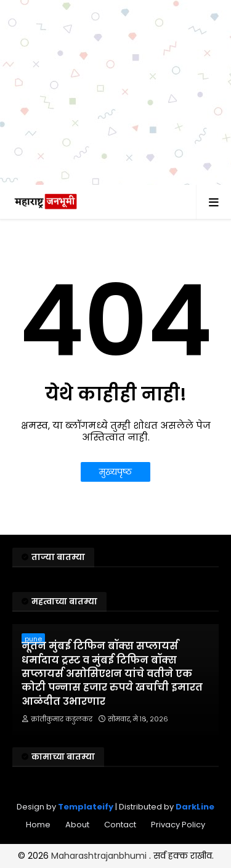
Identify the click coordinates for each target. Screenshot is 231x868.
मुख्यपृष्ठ (115, 472)
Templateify (86, 807)
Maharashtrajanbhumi (100, 856)
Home (38, 825)
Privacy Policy (178, 825)
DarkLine (195, 807)
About (77, 825)
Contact (120, 825)
